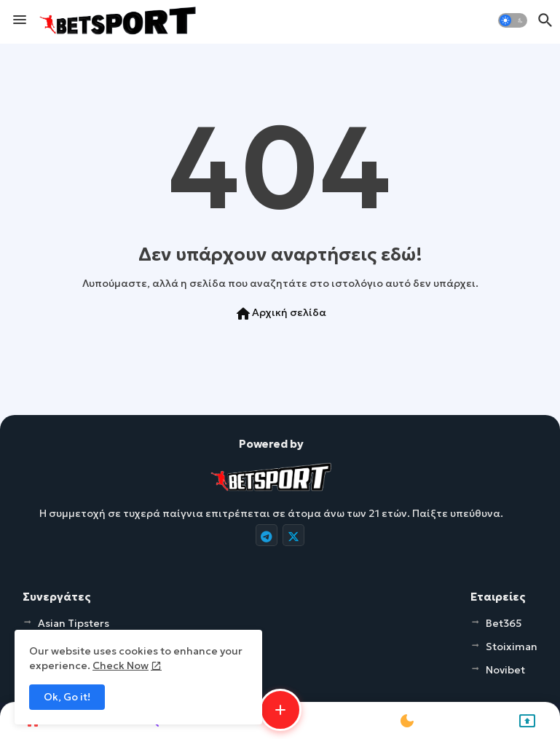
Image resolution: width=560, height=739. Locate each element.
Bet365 (504, 623)
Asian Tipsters (74, 623)
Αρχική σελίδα (280, 314)
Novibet (505, 670)
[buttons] (267, 535)
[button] (513, 20)
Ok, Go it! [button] (67, 697)
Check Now (121, 665)
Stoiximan (512, 647)
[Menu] (20, 20)
